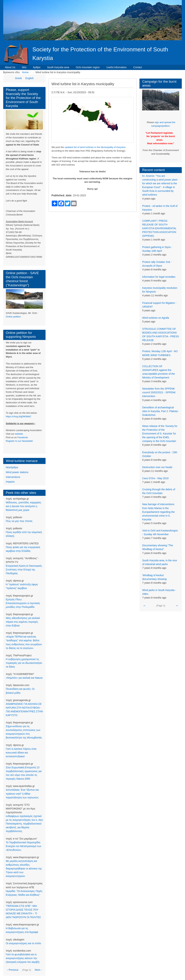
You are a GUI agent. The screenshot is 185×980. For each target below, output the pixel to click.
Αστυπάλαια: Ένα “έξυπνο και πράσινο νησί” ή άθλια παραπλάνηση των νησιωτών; (22, 794)
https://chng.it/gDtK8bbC (19, 416)
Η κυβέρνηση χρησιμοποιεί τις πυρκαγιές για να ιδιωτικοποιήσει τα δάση (24, 663)
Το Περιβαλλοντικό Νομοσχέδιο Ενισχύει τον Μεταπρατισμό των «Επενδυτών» (24, 846)
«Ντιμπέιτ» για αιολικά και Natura (24, 678)
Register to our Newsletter (19, 441)
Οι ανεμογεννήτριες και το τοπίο (23, 943)
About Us (10, 67)
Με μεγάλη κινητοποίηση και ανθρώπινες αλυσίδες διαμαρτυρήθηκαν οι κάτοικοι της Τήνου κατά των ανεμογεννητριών (24, 869)
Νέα (24, 67)
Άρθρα (37, 67)
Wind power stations (17, 472)
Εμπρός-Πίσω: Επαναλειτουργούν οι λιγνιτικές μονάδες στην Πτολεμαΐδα (23, 603)
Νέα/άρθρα (12, 467)
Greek (18, 78)
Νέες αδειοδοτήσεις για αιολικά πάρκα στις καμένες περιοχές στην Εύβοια (23, 622)
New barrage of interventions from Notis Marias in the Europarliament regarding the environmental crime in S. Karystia (158, 512)
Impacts (10, 482)
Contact (137, 67)
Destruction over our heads (157, 467)
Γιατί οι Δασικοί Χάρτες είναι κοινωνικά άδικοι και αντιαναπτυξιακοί (21, 753)
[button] (92, 120)
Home (25, 72)
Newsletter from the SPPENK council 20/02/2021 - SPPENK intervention (159, 392)
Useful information (117, 67)
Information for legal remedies (159, 277)
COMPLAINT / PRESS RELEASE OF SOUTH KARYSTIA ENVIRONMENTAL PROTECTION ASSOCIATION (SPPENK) (159, 228)
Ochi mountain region (88, 67)
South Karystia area (58, 67)
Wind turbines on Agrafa (156, 318)
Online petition (13, 317)
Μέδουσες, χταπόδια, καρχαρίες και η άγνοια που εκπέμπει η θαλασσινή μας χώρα (24, 506)
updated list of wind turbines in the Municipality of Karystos (95, 147)
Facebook (23, 437)
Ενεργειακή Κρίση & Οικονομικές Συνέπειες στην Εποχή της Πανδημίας (24, 570)
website (19, 434)
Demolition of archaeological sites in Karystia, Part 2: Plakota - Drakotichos (161, 411)
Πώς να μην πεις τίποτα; (19, 521)
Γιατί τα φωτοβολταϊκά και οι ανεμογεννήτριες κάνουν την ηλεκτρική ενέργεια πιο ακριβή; (23, 958)
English (29, 78)
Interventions (13, 477)
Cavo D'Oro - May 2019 (155, 478)
